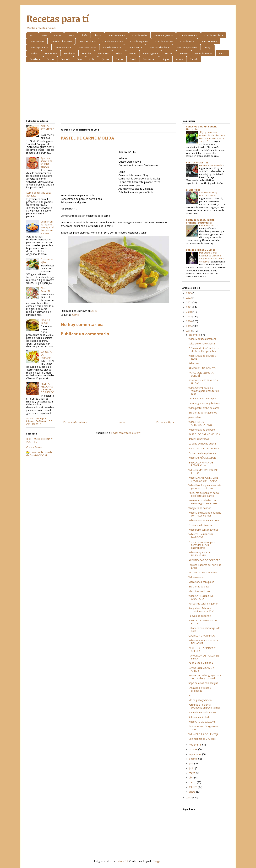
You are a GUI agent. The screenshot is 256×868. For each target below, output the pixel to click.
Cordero (34, 53)
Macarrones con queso (201, 582)
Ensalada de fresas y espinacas (200, 689)
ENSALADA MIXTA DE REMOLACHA (201, 464)
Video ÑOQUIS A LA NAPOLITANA (200, 554)
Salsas (120, 59)
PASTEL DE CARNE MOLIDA (204, 434)
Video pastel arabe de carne (204, 408)
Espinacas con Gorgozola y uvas (203, 728)
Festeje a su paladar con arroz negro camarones (203, 502)
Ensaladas (70, 53)
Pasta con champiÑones (202, 453)
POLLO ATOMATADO (47, 129)
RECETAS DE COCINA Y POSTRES (39, 440)
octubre (194, 749)
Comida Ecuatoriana (113, 41)
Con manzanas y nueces (202, 739)
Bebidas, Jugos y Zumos (201, 250)
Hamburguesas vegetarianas (204, 403)
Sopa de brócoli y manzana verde (208, 194)
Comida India (187, 41)
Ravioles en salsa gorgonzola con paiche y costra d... (205, 677)
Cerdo (71, 35)
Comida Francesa (164, 41)
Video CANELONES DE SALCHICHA (201, 597)
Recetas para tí (58, 19)
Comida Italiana (209, 41)
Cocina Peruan (34, 447)
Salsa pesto (195, 363)
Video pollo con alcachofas (203, 530)
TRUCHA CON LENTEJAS (202, 398)
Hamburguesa (150, 53)
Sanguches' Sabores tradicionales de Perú (201, 610)
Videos (180, 59)
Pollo (92, 59)
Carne (58, 35)
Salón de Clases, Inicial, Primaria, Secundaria (200, 221)
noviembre (195, 745)
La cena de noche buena (202, 444)
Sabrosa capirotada (199, 717)
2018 (189, 312)
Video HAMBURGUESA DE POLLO (203, 472)
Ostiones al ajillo (47, 261)
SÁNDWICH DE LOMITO (202, 368)
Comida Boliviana (189, 35)
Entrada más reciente (75, 422)
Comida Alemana (117, 35)
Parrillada (35, 59)
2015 (189, 326)
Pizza (80, 59)
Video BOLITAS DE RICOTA (204, 520)
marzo (193, 782)
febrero (193, 787)
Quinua (105, 59)
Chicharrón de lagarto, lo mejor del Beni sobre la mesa (47, 227)
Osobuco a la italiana (200, 525)
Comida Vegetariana (186, 47)
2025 (189, 293)
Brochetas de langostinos (203, 413)
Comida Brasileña (214, 35)
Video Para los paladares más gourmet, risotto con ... (205, 487)
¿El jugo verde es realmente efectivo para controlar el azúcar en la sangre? (212, 137)
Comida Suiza (135, 47)
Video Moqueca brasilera (202, 339)
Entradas (87, 53)
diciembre (195, 335)
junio (192, 768)
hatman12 (122, 861)
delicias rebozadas (199, 439)
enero (193, 792)
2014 (189, 331)
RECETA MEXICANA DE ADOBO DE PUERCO (47, 388)
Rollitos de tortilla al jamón (203, 604)
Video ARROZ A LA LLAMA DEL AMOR (203, 642)
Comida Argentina (163, 35)
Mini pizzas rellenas (199, 591)
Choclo (97, 35)
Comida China (37, 41)
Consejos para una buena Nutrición (202, 128)
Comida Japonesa (39, 47)
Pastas (50, 59)
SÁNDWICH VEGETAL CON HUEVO (203, 382)
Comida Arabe (140, 35)
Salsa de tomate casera (202, 343)
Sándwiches (149, 59)
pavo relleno (195, 417)
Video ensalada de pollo (202, 430)
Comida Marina (63, 47)
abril (192, 777)
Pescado (65, 59)
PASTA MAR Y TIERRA (201, 663)
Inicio (122, 422)
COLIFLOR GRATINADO (202, 636)
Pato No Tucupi (45, 321)
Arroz (33, 35)
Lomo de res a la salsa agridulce (39, 194)
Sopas (166, 59)
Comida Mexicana (87, 47)
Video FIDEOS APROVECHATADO (200, 423)
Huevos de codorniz (200, 616)
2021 (189, 307)
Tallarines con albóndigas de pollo (204, 629)
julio (192, 763)
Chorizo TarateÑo (46, 290)
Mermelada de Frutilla (211, 165)
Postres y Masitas (197, 162)
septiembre (196, 754)
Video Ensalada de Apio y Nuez (202, 357)
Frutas (133, 53)
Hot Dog (169, 53)
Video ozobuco (197, 577)
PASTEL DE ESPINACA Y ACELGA (202, 649)
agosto (193, 759)
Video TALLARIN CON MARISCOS (201, 536)
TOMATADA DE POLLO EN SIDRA (204, 657)
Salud (133, 59)
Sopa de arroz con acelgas (203, 683)
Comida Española (139, 41)
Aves (45, 35)
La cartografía (207, 225)
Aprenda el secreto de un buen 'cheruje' (47, 162)
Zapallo (194, 59)
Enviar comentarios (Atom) (126, 433)
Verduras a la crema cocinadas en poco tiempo (205, 706)
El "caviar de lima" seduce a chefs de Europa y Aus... (204, 350)
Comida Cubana (87, 41)
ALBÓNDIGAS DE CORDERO (204, 560)
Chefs (84, 35)
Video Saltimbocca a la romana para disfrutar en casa (204, 391)
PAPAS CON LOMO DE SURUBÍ (201, 374)
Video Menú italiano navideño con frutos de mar (205, 514)
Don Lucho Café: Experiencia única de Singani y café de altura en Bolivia (212, 257)
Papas (222, 53)
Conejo (208, 47)
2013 (189, 797)
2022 (189, 302)
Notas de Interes (203, 53)
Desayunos (51, 53)
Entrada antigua (165, 422)
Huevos (184, 53)
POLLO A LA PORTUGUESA (204, 448)
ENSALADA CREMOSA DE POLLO (203, 622)
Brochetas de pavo (199, 587)
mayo (192, 773)
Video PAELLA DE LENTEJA (203, 734)
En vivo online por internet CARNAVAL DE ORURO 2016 (39, 421)
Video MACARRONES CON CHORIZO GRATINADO (203, 479)
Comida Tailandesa (159, 47)
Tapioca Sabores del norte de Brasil (205, 566)
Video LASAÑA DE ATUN (202, 458)
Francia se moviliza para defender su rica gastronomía (202, 545)
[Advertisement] (128, 92)
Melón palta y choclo (200, 700)
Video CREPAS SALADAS (202, 722)
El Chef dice (193, 190)
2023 (189, 298)
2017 (189, 316)
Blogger (157, 861)
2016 (189, 321)
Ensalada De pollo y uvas (202, 712)
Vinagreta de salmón (200, 508)
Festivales (104, 53)
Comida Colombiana (62, 41)
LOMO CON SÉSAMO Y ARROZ (201, 669)
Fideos (119, 53)
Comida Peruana (112, 47)
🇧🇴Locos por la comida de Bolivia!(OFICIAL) (39, 454)
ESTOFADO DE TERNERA (203, 572)
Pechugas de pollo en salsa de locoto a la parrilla (204, 494)
